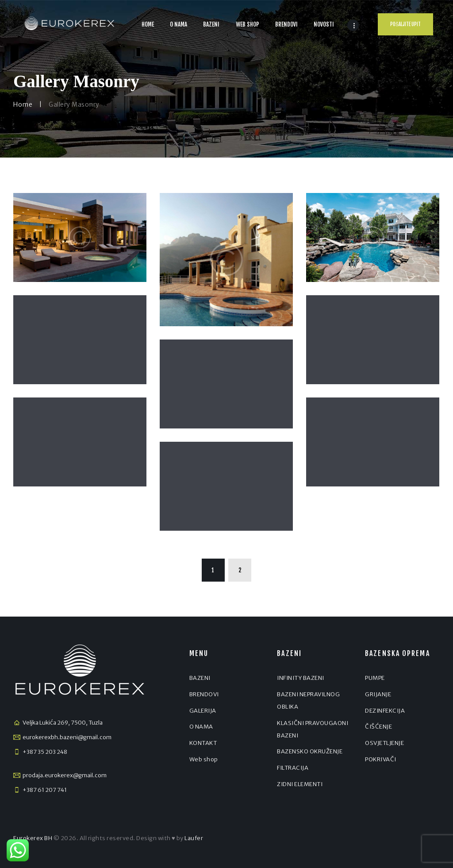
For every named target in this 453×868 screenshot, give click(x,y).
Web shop (204, 759)
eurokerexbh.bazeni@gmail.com (67, 737)
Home (23, 104)
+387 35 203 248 (45, 752)
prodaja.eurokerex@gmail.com (65, 775)
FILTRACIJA (293, 768)
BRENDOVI (204, 694)
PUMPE (375, 678)
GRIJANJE (378, 694)
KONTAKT (203, 743)
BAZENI (200, 678)
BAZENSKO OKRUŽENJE (310, 751)
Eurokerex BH (33, 838)
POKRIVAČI (381, 759)
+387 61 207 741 (45, 790)
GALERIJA (203, 711)
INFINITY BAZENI (301, 678)
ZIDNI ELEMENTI (300, 784)
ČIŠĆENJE (378, 727)
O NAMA (201, 727)
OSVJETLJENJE (384, 743)
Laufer (194, 838)
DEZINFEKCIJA (385, 711)
